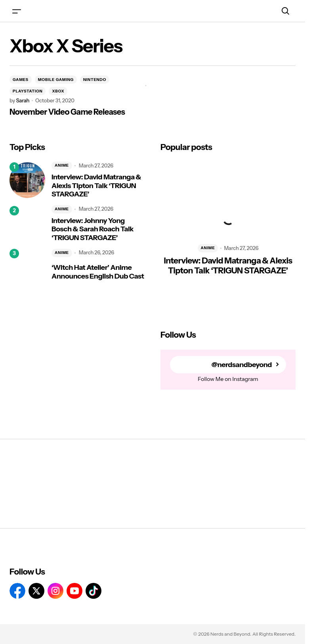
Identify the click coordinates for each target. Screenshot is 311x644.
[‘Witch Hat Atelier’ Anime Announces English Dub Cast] (27, 267)
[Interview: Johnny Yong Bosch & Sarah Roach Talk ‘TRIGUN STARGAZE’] (27, 224)
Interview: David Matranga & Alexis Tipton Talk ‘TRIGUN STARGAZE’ (96, 186)
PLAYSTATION (28, 91)
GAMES (21, 80)
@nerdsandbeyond (241, 364)
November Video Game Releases (67, 112)
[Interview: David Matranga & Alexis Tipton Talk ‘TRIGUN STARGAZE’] (27, 180)
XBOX (58, 91)
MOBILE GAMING (56, 80)
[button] (17, 11)
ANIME (62, 165)
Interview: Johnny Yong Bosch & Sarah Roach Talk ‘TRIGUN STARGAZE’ (93, 229)
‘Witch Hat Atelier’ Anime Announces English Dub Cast (98, 272)
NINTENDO (95, 80)
